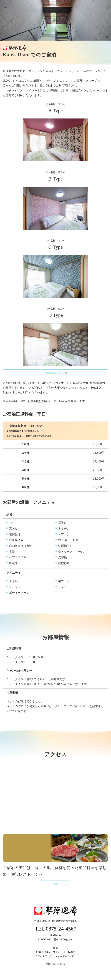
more (56, 884)
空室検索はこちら (55, 373)
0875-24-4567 (61, 929)
